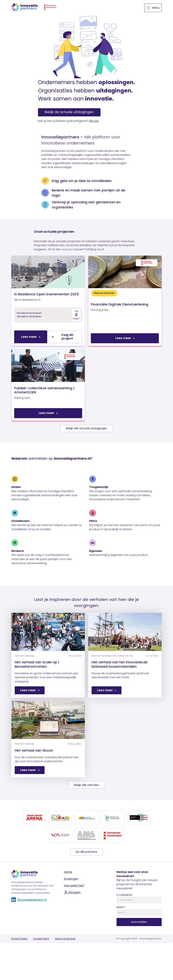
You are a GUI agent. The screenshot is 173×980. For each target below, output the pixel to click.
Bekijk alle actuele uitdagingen (86, 453)
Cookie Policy (41, 963)
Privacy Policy (19, 963)
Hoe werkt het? (74, 910)
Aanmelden (139, 946)
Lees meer (29, 349)
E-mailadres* (125, 919)
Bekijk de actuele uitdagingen (69, 112)
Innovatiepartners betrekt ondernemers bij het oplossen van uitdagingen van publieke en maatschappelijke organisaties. (32, 912)
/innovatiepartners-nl (29, 924)
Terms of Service (65, 963)
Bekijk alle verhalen (86, 809)
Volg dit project (62, 349)
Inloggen (72, 917)
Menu (153, 8)
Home (68, 896)
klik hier (94, 121)
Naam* (121, 932)
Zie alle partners (86, 876)
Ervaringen (71, 903)
